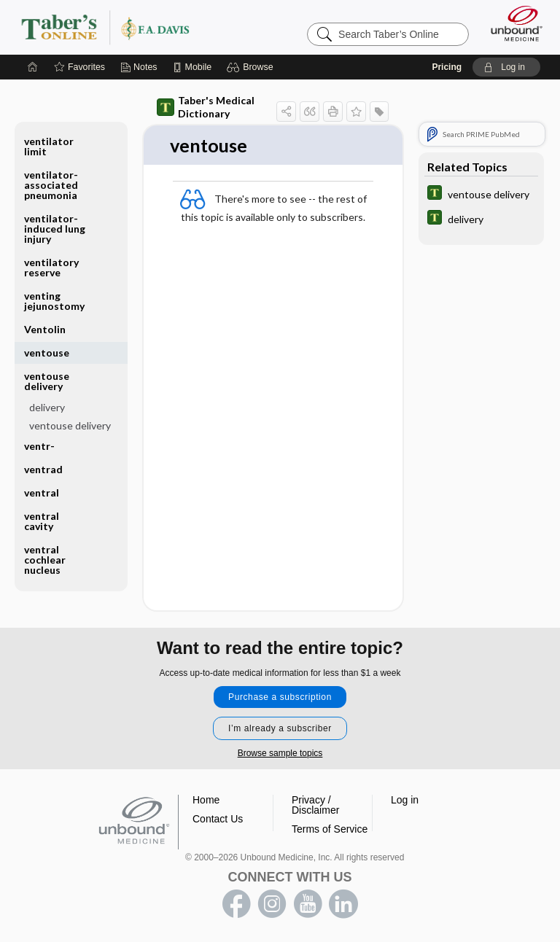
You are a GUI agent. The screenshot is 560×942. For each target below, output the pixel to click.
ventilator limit (49, 146)
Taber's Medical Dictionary (206, 107)
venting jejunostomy (54, 301)
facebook (236, 904)
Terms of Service (330, 829)
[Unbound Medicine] (512, 23)
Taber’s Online (135, 27)
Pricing (447, 67)
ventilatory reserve (51, 267)
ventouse (47, 353)
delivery (47, 407)
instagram (272, 904)
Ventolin (45, 329)
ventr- (39, 446)
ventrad (43, 469)
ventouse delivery (47, 381)
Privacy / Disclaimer (315, 805)
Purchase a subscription (280, 697)
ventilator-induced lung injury (55, 229)
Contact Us (218, 819)
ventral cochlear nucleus (45, 560)
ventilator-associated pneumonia (51, 185)
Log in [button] (405, 800)
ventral (42, 493)
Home (206, 800)
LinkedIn (343, 904)
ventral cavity (42, 521)
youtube (308, 904)
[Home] (33, 67)
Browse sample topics (280, 753)
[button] (252, 67)
